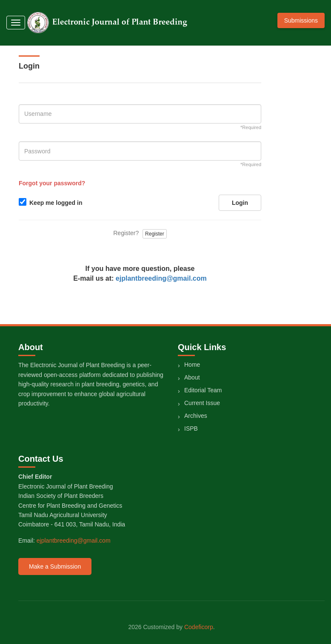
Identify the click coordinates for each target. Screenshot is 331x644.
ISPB (191, 428)
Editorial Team (203, 390)
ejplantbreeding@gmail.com (161, 278)
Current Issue (202, 403)
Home (192, 365)
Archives (196, 416)
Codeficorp (199, 627)
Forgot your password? (52, 183)
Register (155, 234)
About (192, 377)
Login (240, 203)
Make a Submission (55, 566)
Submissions (301, 20)
